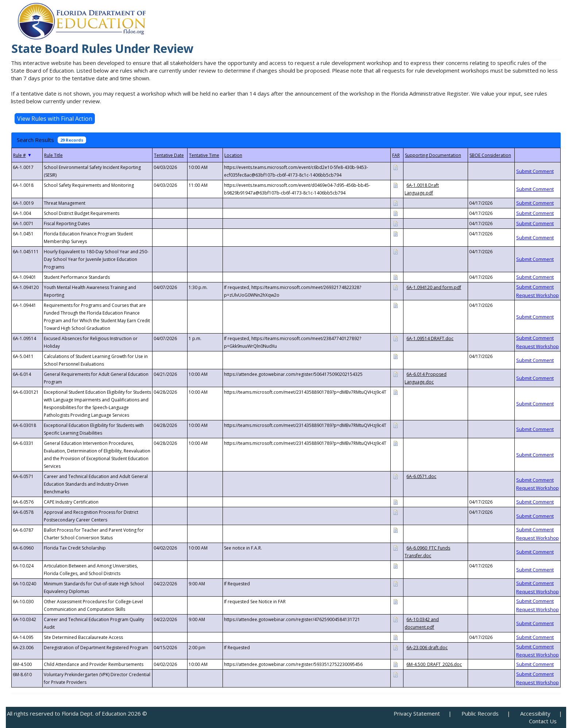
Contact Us (543, 721)
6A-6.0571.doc (421, 476)
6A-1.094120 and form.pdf (434, 287)
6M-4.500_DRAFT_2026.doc (434, 664)
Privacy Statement (417, 713)
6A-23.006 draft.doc (427, 648)
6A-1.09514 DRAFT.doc (430, 338)
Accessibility (535, 713)
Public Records (480, 713)
